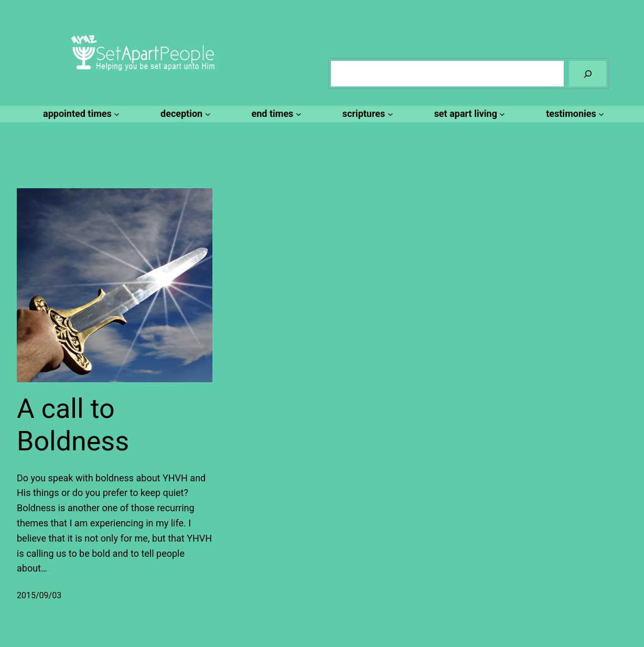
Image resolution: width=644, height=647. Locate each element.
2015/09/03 (39, 595)
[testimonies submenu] (573, 114)
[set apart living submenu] (468, 114)
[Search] (588, 74)
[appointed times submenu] (80, 114)
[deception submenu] (184, 114)
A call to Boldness (73, 425)
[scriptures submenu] (366, 114)
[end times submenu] (275, 114)
